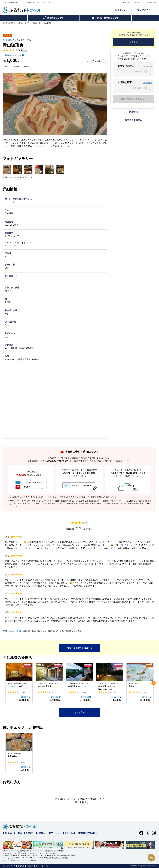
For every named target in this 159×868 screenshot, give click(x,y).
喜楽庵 (131, 686)
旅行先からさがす (56, 18)
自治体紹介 (148, 66)
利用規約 (30, 866)
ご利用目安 (24, 697)
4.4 (143, 692)
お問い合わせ (138, 2)
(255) (25, 51)
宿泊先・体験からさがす (107, 18)
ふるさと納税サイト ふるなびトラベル (16, 23)
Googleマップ (14, 631)
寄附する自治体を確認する (79, 648)
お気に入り (145, 10)
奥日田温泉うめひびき (77, 686)
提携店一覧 (37, 23)
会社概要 (21, 866)
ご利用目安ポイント (12, 55)
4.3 (83, 692)
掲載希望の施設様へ (88, 833)
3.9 (22, 762)
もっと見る (79, 712)
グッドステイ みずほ (16, 686)
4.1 (22, 692)
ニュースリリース (9, 866)
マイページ (56, 833)
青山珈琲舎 (12, 756)
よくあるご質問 (151, 2)
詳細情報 (133, 112)
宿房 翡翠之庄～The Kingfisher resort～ (107, 688)
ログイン (121, 10)
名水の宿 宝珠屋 (45, 686)
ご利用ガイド (126, 2)
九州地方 (7, 40)
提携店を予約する (133, 120)
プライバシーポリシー (44, 866)
